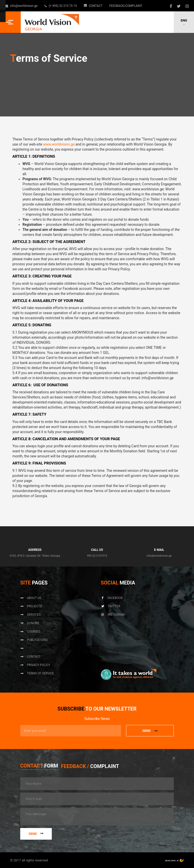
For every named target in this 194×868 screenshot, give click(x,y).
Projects (31, 607)
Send (36, 833)
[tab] (39, 766)
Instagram (113, 615)
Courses (30, 632)
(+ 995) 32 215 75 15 (60, 6)
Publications (34, 640)
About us (31, 598)
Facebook (112, 598)
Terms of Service (37, 674)
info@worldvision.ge (22, 6)
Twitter (110, 607)
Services (30, 615)
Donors (30, 623)
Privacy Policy (35, 665)
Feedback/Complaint (122, 6)
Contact (91, 6)
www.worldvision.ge (59, 144)
